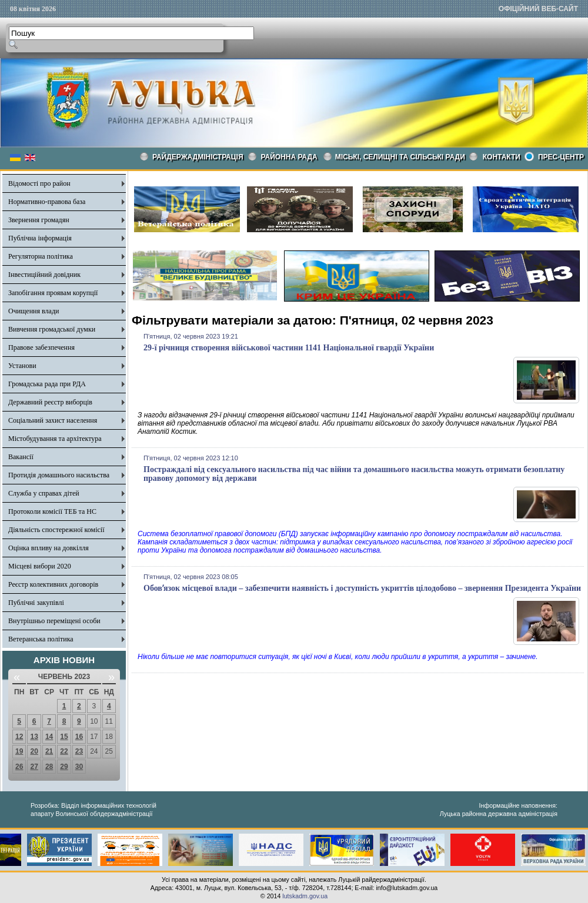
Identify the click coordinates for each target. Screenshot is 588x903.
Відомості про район (39, 183)
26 (19, 767)
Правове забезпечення (41, 347)
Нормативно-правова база (47, 202)
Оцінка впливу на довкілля (49, 548)
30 (79, 767)
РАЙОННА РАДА (289, 157)
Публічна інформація (40, 238)
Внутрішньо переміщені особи (54, 621)
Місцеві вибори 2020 (40, 566)
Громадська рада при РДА (47, 384)
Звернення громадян (39, 220)
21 (49, 751)
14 (49, 737)
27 (34, 767)
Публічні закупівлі (36, 603)
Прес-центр (561, 157)
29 (64, 767)
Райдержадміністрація (198, 157)
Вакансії (21, 457)
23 (79, 751)
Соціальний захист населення (53, 420)
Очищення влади (34, 311)
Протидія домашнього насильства (59, 475)
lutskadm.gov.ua (305, 896)
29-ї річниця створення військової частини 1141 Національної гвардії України (289, 348)
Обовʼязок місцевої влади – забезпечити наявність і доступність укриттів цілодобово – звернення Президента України (362, 588)
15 (64, 737)
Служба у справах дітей (44, 493)
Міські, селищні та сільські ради (400, 157)
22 (64, 751)
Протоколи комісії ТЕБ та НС (52, 511)
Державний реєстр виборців (50, 402)
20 (34, 751)
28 (49, 767)
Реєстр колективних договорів (53, 584)
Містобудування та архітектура (55, 439)
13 (34, 737)
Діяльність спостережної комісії (56, 530)
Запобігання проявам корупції (53, 293)
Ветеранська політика (41, 639)
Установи (22, 366)
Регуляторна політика (41, 256)
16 (79, 737)
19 (19, 751)
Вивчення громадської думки (52, 329)
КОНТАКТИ (502, 157)
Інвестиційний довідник (44, 275)
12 (19, 737)
